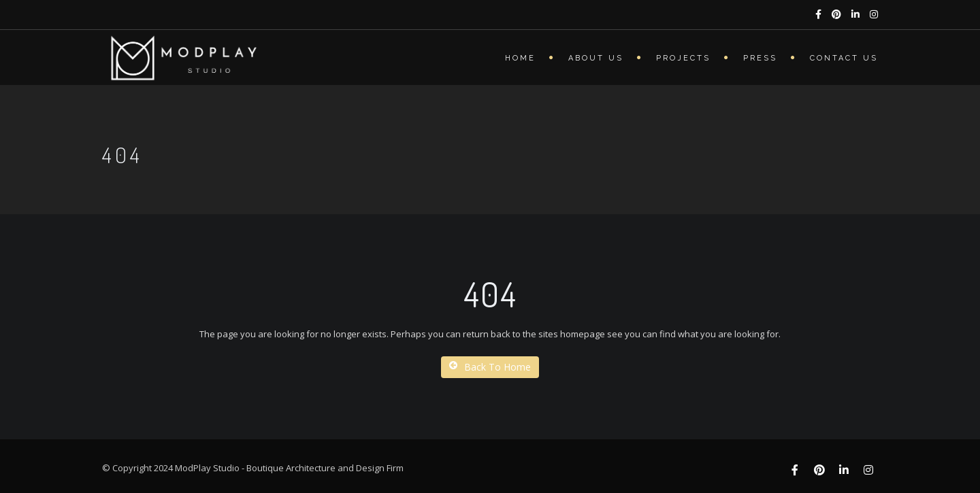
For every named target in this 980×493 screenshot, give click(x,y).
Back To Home (490, 367)
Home (520, 58)
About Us (596, 58)
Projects (683, 58)
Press (760, 58)
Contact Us (844, 58)
